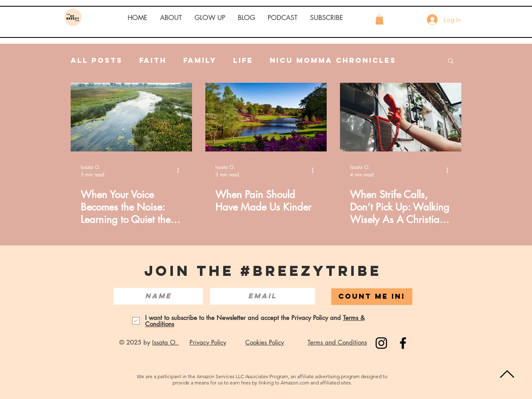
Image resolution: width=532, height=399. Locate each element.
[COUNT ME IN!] (372, 297)
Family (200, 60)
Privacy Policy (208, 342)
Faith (153, 60)
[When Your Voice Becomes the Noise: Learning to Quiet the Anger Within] (131, 117)
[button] (171, 18)
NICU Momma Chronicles (333, 60)
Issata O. (166, 342)
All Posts (97, 60)
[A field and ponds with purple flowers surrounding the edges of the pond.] (266, 117)
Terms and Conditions (337, 342)
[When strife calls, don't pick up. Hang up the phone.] (401, 117)
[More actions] (181, 171)
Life (243, 60)
